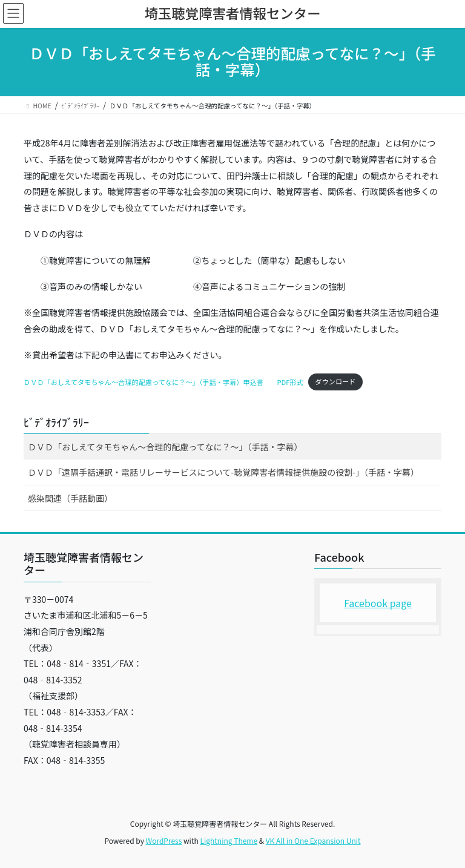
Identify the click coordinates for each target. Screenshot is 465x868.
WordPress (164, 840)
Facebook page (378, 603)
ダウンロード (335, 381)
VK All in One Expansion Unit (313, 840)
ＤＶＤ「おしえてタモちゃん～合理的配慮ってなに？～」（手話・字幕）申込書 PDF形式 (163, 381)
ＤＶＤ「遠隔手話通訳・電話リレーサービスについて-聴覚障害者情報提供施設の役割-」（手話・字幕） (223, 472)
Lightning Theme (229, 840)
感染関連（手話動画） (70, 498)
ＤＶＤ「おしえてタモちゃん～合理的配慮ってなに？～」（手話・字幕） (165, 447)
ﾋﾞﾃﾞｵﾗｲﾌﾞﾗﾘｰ (56, 422)
